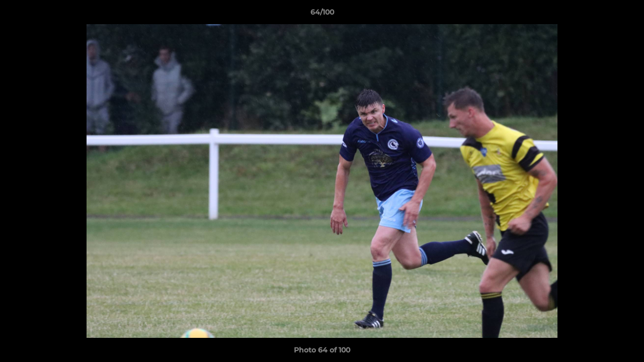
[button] (626, 15)
